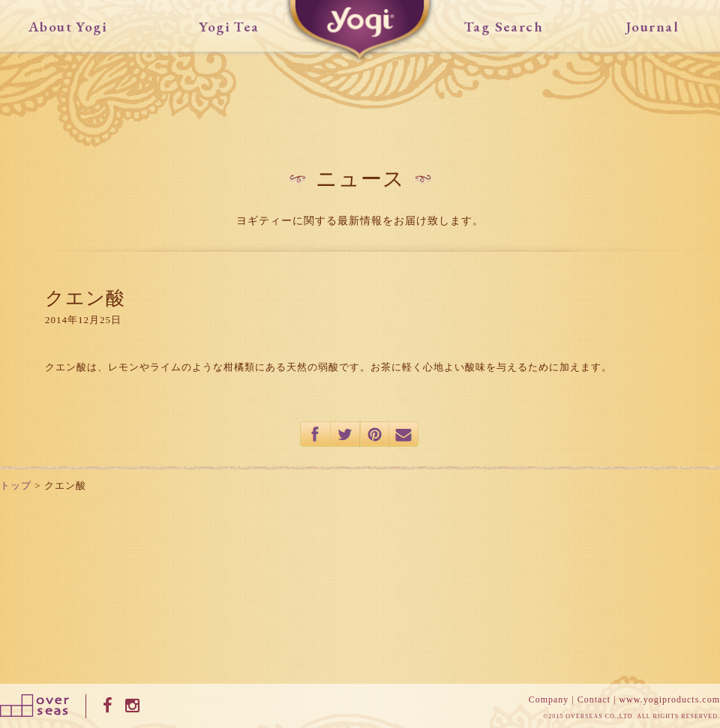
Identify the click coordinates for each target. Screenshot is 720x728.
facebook (315, 434)
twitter (345, 434)
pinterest (375, 434)
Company (549, 700)
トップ (16, 485)
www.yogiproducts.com (669, 700)
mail (405, 434)
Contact (594, 700)
